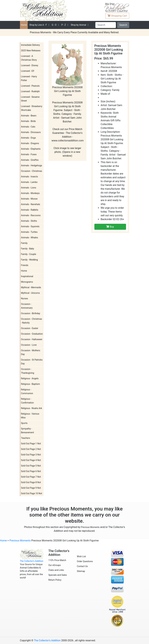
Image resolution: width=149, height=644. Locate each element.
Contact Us (82, 566)
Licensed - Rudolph (30, 91)
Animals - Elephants (31, 149)
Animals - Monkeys (30, 193)
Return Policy (55, 580)
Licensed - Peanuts (30, 86)
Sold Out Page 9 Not (31, 488)
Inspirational (27, 276)
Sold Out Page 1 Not (31, 444)
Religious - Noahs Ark (32, 408)
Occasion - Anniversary (27, 306)
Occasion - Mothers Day (31, 352)
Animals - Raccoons (31, 215)
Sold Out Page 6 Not (31, 471)
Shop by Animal (78, 25)
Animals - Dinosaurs (31, 132)
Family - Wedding (29, 260)
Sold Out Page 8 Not (31, 482)
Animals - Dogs (29, 138)
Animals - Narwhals (31, 204)
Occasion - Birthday (31, 313)
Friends (25, 265)
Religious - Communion (27, 391)
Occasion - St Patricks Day (32, 362)
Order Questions (85, 561)
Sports (24, 423)
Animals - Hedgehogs (32, 165)
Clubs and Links (56, 570)
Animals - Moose (29, 199)
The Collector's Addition (32, 561)
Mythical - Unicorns (30, 293)
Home (24, 25)
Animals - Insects (30, 177)
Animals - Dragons (30, 143)
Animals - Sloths (29, 221)
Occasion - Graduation (32, 334)
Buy (110, 227)
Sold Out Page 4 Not (31, 460)
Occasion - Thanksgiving (28, 371)
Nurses (25, 298)
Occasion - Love (29, 345)
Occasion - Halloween (32, 339)
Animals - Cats (28, 127)
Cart (117, 16)
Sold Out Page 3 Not (31, 455)
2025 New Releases (31, 51)
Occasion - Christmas (32, 171)
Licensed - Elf (28, 71)
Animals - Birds (28, 121)
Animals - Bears (29, 116)
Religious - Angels (30, 378)
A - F (38, 25)
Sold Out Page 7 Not (31, 477)
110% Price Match (57, 560)
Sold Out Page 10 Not (32, 493)
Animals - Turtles (29, 232)
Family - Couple (29, 254)
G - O (54, 25)
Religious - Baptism (31, 384)
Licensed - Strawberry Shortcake (32, 108)
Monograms (27, 282)
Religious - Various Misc (30, 416)
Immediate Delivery (30, 45)
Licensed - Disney (30, 65)
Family (24, 243)
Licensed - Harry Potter (29, 78)
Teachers (26, 438)
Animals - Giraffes (30, 160)
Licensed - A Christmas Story (29, 58)
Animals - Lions (29, 188)
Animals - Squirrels (30, 226)
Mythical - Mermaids (31, 287)
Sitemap (81, 571)
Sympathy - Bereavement (28, 431)
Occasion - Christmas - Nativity (32, 321)
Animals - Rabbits (30, 210)
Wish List (81, 556)
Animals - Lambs (29, 182)
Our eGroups (55, 565)
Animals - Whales (30, 238)
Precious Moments (90, 527)
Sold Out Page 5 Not (31, 466)
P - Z (64, 25)
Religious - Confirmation (27, 401)
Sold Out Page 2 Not (31, 449)
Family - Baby (28, 249)
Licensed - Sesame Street (30, 99)
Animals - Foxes (29, 154)
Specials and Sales (58, 575)
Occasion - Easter (30, 328)
